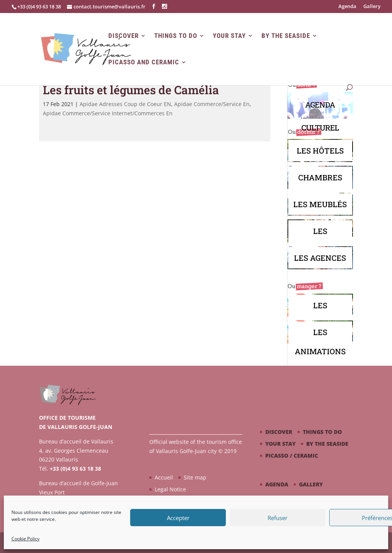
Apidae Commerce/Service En (212, 104)
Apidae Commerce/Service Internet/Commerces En (108, 113)
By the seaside (286, 36)
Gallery (372, 7)
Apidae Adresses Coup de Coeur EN (125, 104)
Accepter (178, 518)
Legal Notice (170, 489)
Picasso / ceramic (292, 456)
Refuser (278, 518)
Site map (195, 477)
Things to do (176, 36)
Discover (123, 36)
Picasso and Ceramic (144, 62)
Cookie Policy (25, 539)
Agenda (347, 7)
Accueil (164, 477)
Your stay (229, 36)
